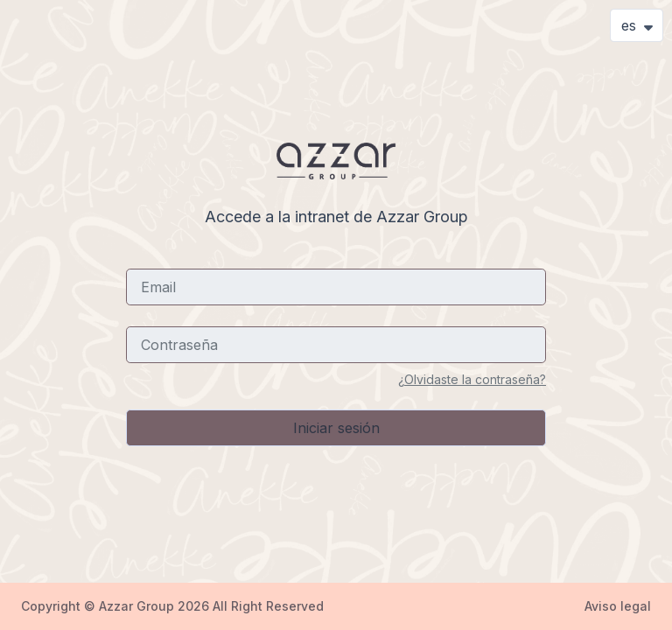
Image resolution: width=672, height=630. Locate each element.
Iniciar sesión (336, 428)
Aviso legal (618, 606)
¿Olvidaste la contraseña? (472, 379)
